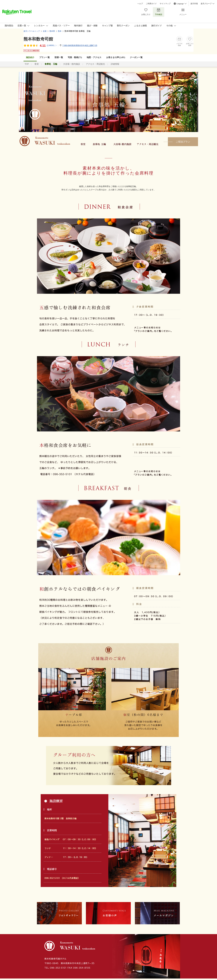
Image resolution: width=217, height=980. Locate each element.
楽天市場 (194, 4)
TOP (27, 64)
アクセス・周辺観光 (95, 64)
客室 (37, 64)
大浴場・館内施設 (72, 64)
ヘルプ (140, 4)
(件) (52, 45)
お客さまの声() (116, 57)
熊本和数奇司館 (38, 39)
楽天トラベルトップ (32, 31)
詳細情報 (115, 64)
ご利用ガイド (151, 4)
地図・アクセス (94, 57)
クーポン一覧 (136, 57)
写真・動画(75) (75, 57)
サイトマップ (165, 4)
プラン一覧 (44, 57)
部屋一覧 (59, 57)
